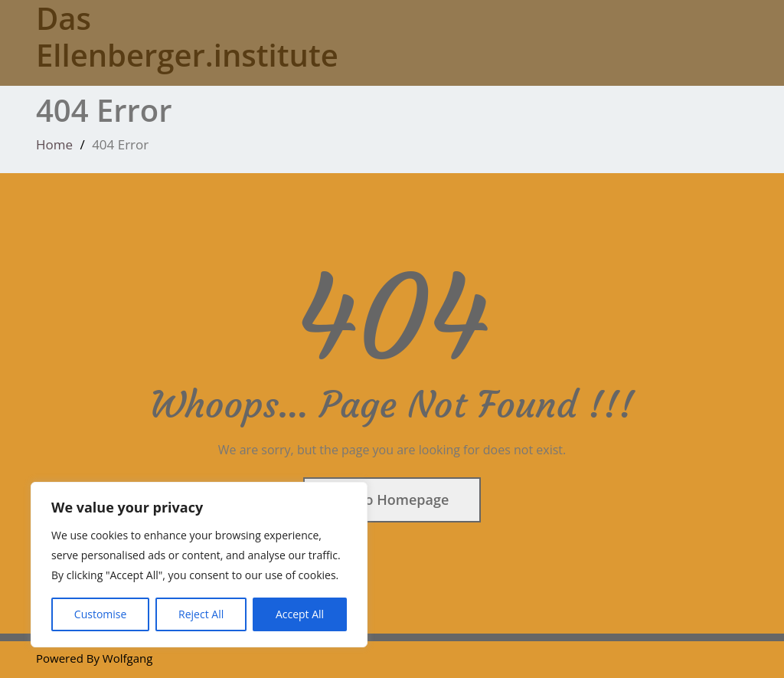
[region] (199, 565)
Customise (101, 614)
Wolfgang (128, 658)
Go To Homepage (392, 499)
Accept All (300, 614)
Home (54, 144)
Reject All (201, 614)
